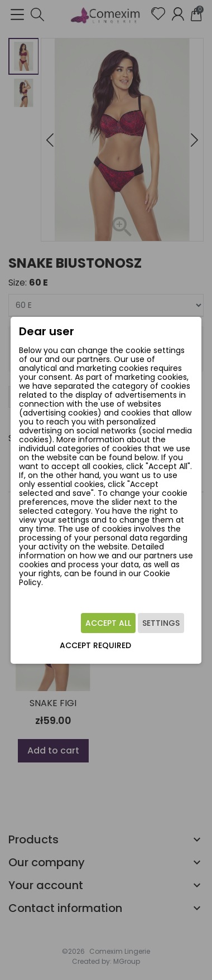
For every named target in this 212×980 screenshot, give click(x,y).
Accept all (108, 623)
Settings (161, 623)
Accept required (95, 645)
